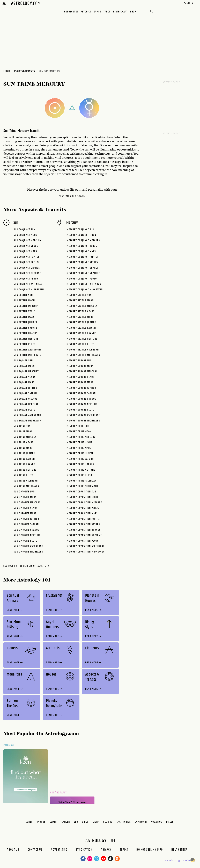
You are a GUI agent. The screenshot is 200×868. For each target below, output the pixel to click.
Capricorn (141, 822)
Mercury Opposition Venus (83, 508)
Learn (7, 71)
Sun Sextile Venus (25, 311)
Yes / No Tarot (58, 793)
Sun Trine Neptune (25, 470)
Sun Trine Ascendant (26, 481)
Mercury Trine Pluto (79, 475)
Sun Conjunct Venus (26, 246)
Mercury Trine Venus (79, 443)
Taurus (41, 822)
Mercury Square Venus (80, 377)
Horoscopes (71, 12)
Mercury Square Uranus (81, 399)
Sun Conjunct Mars (25, 251)
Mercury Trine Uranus (80, 464)
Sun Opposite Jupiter (26, 519)
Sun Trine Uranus (24, 464)
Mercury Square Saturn (81, 393)
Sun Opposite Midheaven (28, 552)
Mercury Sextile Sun (79, 295)
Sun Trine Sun (22, 426)
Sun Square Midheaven (27, 421)
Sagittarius (124, 822)
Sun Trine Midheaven (26, 486)
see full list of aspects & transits (27, 566)
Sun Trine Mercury (25, 437)
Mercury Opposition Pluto (83, 541)
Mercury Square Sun (79, 361)
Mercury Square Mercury (82, 372)
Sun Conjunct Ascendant (29, 284)
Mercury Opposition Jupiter (83, 519)
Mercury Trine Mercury (81, 437)
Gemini (54, 822)
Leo (76, 822)
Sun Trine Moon (23, 432)
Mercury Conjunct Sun (80, 230)
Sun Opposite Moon (25, 497)
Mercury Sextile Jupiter (81, 322)
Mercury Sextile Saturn (81, 328)
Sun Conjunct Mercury (27, 241)
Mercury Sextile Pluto (80, 344)
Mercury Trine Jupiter (80, 453)
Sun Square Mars (24, 382)
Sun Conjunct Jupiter (27, 257)
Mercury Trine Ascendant (82, 481)
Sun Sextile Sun (23, 295)
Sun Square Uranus (25, 399)
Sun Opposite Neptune (27, 535)
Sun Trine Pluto (23, 475)
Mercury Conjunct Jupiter (82, 257)
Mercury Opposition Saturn (83, 524)
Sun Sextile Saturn (25, 328)
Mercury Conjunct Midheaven (85, 290)
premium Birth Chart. (72, 196)
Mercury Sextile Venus (80, 311)
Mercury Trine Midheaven (82, 486)
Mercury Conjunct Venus (82, 246)
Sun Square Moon (24, 366)
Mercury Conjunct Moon (81, 235)
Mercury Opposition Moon (82, 497)
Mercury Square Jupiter (81, 388)
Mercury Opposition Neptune (84, 535)
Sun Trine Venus (24, 443)
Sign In (189, 3)
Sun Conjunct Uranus (27, 268)
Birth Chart (120, 12)
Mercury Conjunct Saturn (82, 262)
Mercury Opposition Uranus (84, 530)
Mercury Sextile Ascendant (83, 350)
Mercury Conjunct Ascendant (84, 284)
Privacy (106, 850)
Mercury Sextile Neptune (82, 339)
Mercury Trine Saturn (80, 459)
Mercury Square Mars (80, 382)
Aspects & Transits (24, 71)
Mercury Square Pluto (80, 410)
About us (13, 850)
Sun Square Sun (23, 361)
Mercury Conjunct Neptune (83, 273)
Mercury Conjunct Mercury (83, 241)
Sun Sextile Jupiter (25, 322)
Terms (124, 850)
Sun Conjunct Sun (24, 230)
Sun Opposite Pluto (25, 541)
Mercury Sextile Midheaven (83, 355)
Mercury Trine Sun (78, 426)
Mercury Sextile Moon (80, 301)
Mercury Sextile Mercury (82, 306)
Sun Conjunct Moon (25, 235)
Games (97, 12)
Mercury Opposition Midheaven (86, 552)
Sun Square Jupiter (25, 388)
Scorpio (108, 822)
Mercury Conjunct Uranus (83, 268)
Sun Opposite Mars (25, 514)
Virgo (85, 822)
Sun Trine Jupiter (24, 453)
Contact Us (35, 850)
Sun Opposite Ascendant (28, 546)
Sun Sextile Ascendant (27, 350)
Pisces (170, 822)
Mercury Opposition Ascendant (85, 546)
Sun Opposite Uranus (26, 530)
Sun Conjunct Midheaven (29, 290)
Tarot (107, 12)
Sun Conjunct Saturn (27, 262)
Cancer (66, 822)
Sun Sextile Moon (24, 301)
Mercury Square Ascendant (83, 415)
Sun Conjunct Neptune (27, 273)
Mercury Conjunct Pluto (82, 279)
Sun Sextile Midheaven (28, 355)
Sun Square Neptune (26, 404)
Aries (30, 822)
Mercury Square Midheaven (83, 421)
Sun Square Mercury (26, 372)
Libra (96, 822)
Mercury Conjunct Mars (81, 251)
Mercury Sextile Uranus (81, 333)
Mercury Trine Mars (79, 448)
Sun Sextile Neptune (26, 339)
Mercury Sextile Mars (80, 317)
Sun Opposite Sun (24, 492)
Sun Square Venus (25, 377)
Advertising (59, 850)
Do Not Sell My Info (150, 850)
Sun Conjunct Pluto (26, 279)
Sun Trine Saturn (24, 459)
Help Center (179, 850)
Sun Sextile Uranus (25, 333)
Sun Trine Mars (23, 448)
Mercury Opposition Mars (82, 514)
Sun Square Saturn (25, 393)
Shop (133, 12)
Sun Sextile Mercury (26, 306)
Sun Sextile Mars (24, 317)
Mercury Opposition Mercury (84, 503)
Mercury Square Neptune (82, 404)
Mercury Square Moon (80, 366)
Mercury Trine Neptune (81, 470)
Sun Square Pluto (24, 410)
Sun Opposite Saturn (26, 524)
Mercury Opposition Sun (81, 492)
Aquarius (157, 822)
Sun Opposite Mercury (27, 503)
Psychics (86, 12)
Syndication (84, 850)
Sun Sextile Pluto (25, 344)
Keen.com (9, 746)
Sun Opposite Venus (25, 508)
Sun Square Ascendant (27, 415)
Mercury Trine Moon (79, 432)
